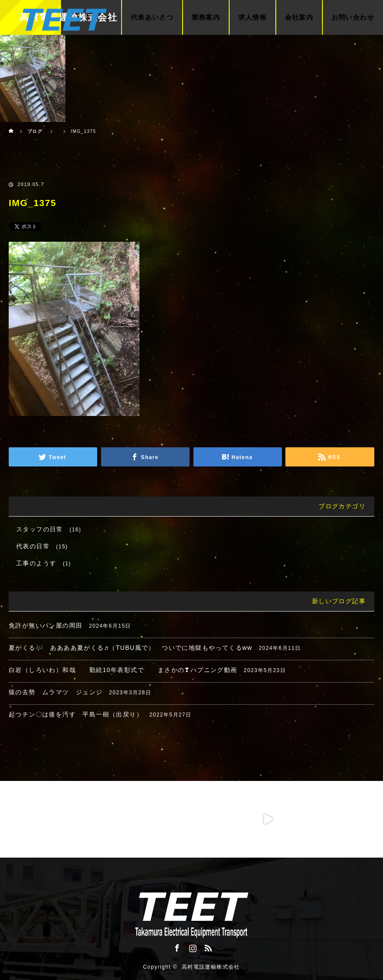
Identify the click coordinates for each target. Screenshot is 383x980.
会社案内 (299, 17)
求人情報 (253, 17)
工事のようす (36, 563)
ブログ (35, 131)
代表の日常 (33, 546)
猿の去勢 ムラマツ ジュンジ (56, 692)
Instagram (192, 946)
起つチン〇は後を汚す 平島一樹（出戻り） (76, 714)
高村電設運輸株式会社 (211, 967)
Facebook (176, 946)
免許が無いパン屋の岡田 (46, 625)
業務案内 (206, 17)
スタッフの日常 (40, 529)
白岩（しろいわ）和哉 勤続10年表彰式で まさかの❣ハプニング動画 (123, 670)
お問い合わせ (353, 17)
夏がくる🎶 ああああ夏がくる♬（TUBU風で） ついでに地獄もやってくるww (130, 648)
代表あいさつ (152, 17)
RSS (207, 946)
